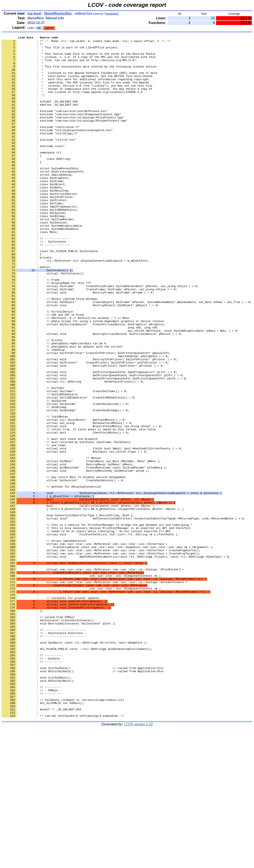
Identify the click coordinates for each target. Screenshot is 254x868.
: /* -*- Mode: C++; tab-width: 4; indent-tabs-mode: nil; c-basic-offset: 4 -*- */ (86, 42)
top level (34, 13)
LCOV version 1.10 (138, 860)
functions (111, 14)
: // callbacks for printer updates (51, 711)
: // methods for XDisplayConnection (51, 577)
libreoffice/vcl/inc (58, 13)
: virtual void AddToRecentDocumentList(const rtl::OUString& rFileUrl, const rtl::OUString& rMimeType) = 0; (116, 661)
